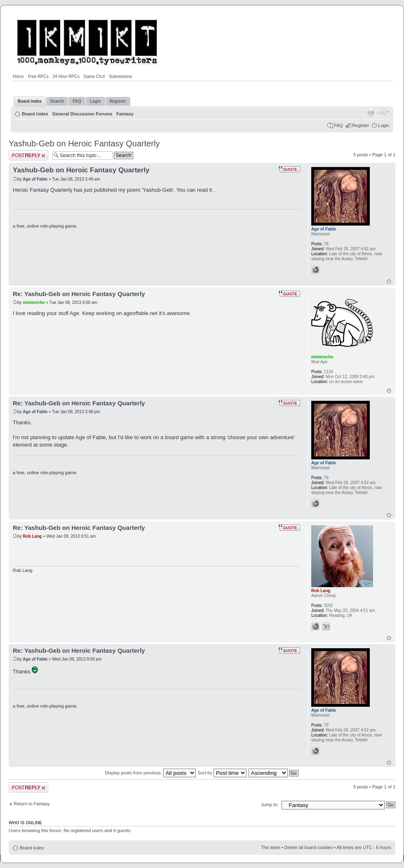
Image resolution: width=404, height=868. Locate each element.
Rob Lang (32, 536)
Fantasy (125, 114)
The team (270, 847)
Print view (371, 112)
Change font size (383, 112)
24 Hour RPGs (66, 76)
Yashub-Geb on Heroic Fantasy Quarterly (84, 143)
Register (361, 125)
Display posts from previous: (150, 773)
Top (389, 281)
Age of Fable (35, 179)
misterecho (34, 302)
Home (18, 76)
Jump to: (270, 804)
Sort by (222, 773)
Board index (35, 114)
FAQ (338, 125)
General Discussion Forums (82, 114)
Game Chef (94, 76)
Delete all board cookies (309, 847)
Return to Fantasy (32, 804)
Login (384, 125)
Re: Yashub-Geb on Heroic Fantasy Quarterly (79, 294)
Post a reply (28, 155)
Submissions (121, 76)
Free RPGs (38, 76)
